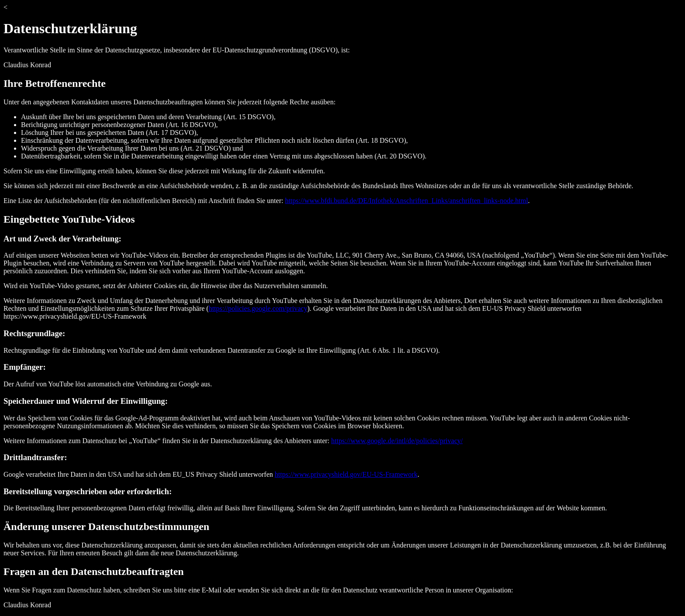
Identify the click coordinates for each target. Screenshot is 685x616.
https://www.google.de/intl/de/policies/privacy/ (397, 441)
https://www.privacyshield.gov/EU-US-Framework (346, 474)
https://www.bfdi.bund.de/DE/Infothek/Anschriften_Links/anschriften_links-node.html (406, 201)
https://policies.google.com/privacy (258, 308)
